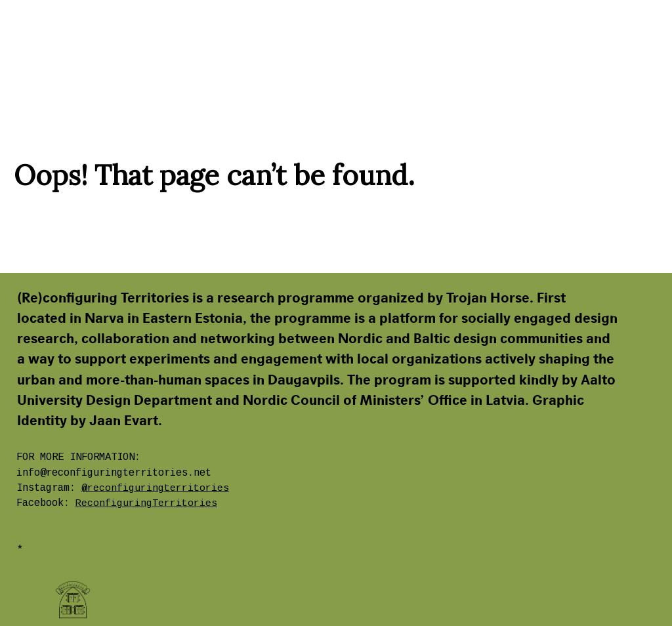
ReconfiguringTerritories (146, 503)
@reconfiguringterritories (155, 488)
